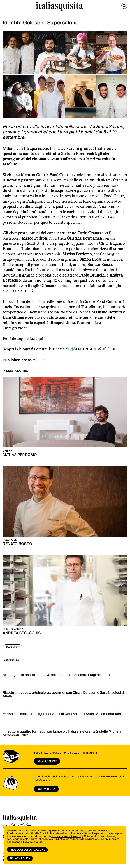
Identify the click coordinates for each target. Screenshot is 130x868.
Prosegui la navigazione (27, 850)
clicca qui (35, 339)
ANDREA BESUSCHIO (96, 349)
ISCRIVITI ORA (46, 789)
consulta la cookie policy (68, 836)
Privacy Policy (20, 859)
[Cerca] (124, 6)
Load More (13, 647)
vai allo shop (47, 761)
